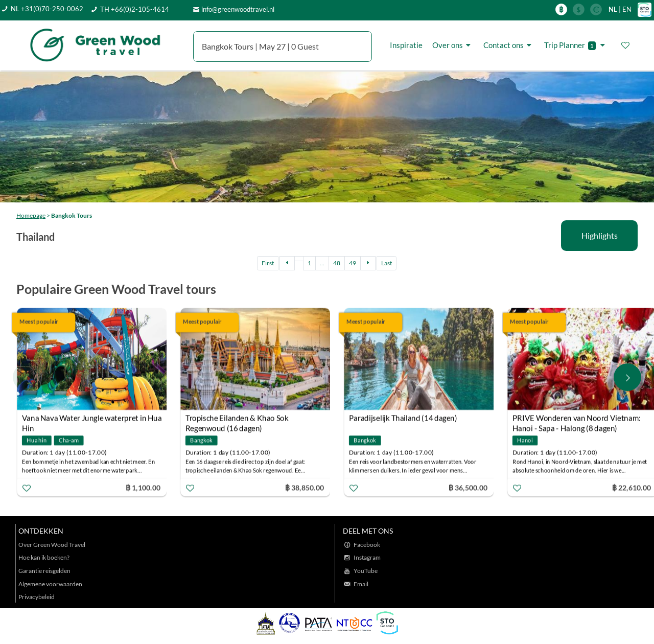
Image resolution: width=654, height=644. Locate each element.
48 (337, 263)
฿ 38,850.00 (305, 487)
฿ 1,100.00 (143, 487)
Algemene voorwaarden (50, 584)
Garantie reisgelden (44, 571)
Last (387, 263)
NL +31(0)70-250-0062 (47, 9)
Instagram (367, 557)
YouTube (366, 571)
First (268, 263)
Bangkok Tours (72, 215)
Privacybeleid (37, 597)
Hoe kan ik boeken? (44, 557)
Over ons (453, 45)
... (322, 263)
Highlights (600, 235)
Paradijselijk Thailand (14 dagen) (403, 418)
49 (353, 263)
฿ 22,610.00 (632, 487)
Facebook (367, 545)
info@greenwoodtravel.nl (238, 9)
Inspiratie (406, 45)
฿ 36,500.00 (468, 487)
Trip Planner (576, 45)
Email (361, 584)
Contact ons (509, 45)
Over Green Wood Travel (52, 545)
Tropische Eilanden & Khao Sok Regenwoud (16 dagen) (237, 419)
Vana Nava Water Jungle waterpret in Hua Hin (92, 419)
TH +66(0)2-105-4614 (135, 9)
